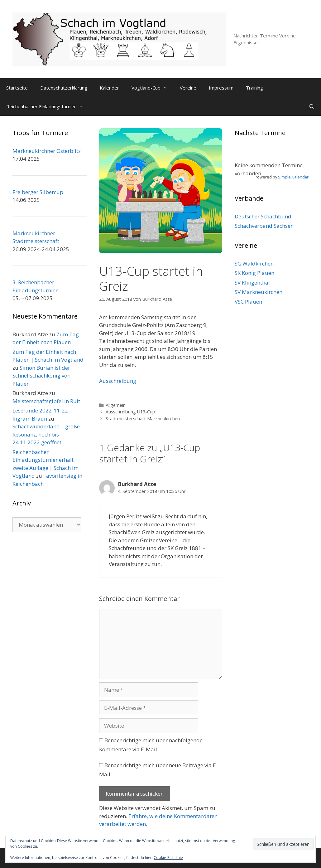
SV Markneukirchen (259, 292)
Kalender (109, 88)
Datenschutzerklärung (64, 88)
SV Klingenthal (252, 283)
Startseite (17, 88)
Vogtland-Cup (153, 88)
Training (254, 88)
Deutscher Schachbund (263, 216)
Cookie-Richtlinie (168, 858)
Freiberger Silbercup (38, 192)
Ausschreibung (118, 381)
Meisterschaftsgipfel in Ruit (46, 401)
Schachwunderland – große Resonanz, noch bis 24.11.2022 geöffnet (46, 434)
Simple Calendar (293, 177)
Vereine (188, 88)
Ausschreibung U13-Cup (130, 412)
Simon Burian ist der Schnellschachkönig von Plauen (41, 376)
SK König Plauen (254, 273)
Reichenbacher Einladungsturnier (48, 106)
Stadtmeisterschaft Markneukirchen (143, 419)
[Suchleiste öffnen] (312, 106)
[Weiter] (301, 154)
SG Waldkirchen (254, 263)
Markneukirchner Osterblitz (47, 151)
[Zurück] (242, 154)
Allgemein (116, 405)
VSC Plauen (248, 302)
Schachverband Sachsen (264, 226)
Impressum (221, 88)
